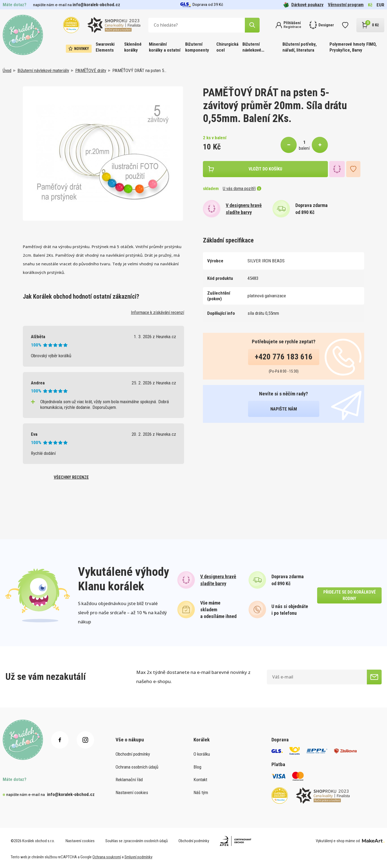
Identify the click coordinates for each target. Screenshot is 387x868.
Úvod (7, 70)
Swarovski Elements (105, 47)
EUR (380, 5)
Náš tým (201, 792)
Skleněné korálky (133, 47)
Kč (370, 5)
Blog (197, 767)
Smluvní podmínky (138, 857)
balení (304, 148)
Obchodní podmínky (133, 754)
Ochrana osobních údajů (137, 767)
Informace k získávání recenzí (157, 312)
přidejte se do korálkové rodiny (350, 595)
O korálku (202, 754)
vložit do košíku (265, 169)
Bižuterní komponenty (197, 47)
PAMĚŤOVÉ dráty (91, 70)
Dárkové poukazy (303, 5)
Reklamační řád (129, 780)
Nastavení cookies (132, 792)
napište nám (284, 409)
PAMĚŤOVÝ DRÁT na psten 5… (139, 70)
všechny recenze (71, 477)
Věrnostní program (346, 5)
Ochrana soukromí (107, 857)
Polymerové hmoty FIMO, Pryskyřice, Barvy (353, 47)
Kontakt (200, 780)
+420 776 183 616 (284, 357)
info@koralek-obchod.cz (96, 5)
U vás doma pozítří (242, 188)
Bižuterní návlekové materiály (252, 47)
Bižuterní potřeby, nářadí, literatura (300, 47)
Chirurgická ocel (227, 47)
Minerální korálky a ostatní (165, 47)
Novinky (79, 49)
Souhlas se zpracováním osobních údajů (137, 841)
